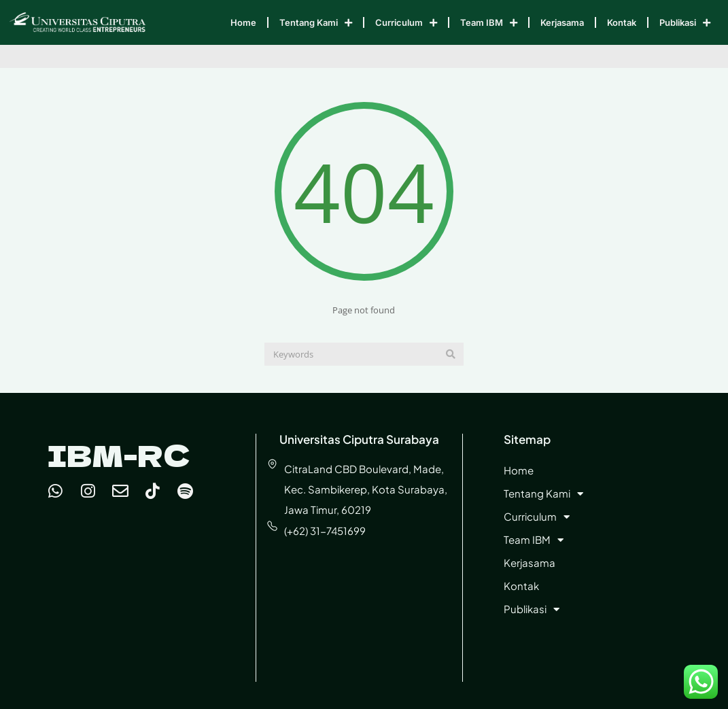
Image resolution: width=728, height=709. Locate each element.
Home (243, 22)
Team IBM (489, 23)
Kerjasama (562, 22)
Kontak (622, 22)
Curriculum (406, 23)
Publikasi (685, 23)
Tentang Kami (316, 23)
